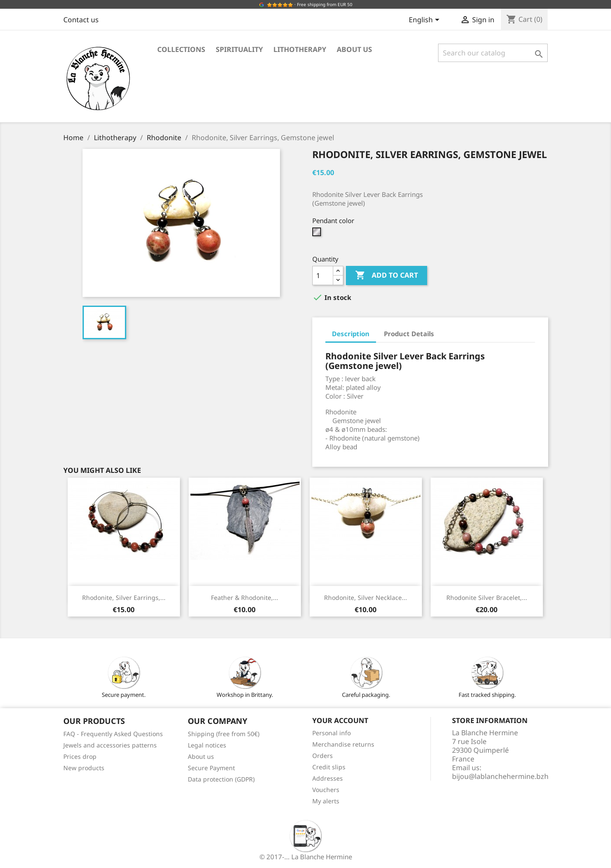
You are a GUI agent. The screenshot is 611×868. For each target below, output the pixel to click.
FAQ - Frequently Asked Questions (113, 734)
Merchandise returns (343, 744)
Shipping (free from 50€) (224, 734)
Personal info (331, 733)
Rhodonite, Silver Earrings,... (124, 598)
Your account (340, 720)
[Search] (493, 53)
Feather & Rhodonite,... (245, 598)
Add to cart (387, 276)
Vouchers (326, 790)
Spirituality (239, 49)
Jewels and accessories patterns (110, 745)
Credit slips (329, 767)
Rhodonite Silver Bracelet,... (487, 598)
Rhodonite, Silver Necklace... (366, 598)
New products (84, 768)
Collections (181, 49)
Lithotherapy (300, 49)
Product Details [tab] (409, 334)
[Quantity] (323, 276)
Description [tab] (351, 334)
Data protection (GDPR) (221, 779)
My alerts (326, 801)
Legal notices (207, 745)
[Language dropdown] (426, 21)
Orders (323, 756)
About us (354, 49)
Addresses (328, 778)
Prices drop (80, 756)
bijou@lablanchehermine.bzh (500, 776)
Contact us (81, 20)
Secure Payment (211, 768)
